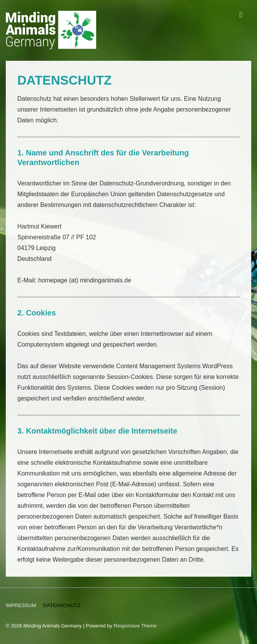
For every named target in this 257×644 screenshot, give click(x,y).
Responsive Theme (135, 626)
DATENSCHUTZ (62, 605)
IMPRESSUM (21, 605)
